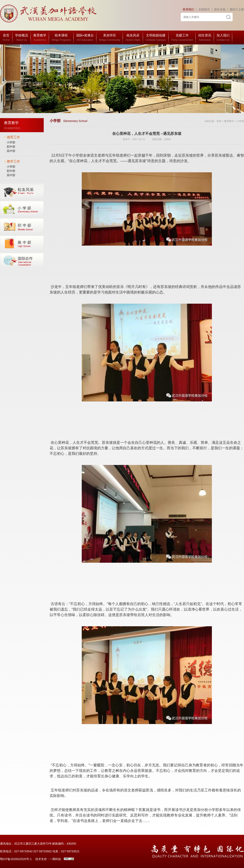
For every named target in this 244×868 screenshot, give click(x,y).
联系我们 (188, 9)
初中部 (11, 147)
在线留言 (204, 9)
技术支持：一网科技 (48, 859)
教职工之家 (237, 9)
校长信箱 (220, 9)
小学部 (11, 142)
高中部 (11, 151)
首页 (219, 121)
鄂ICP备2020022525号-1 (16, 859)
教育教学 (229, 121)
